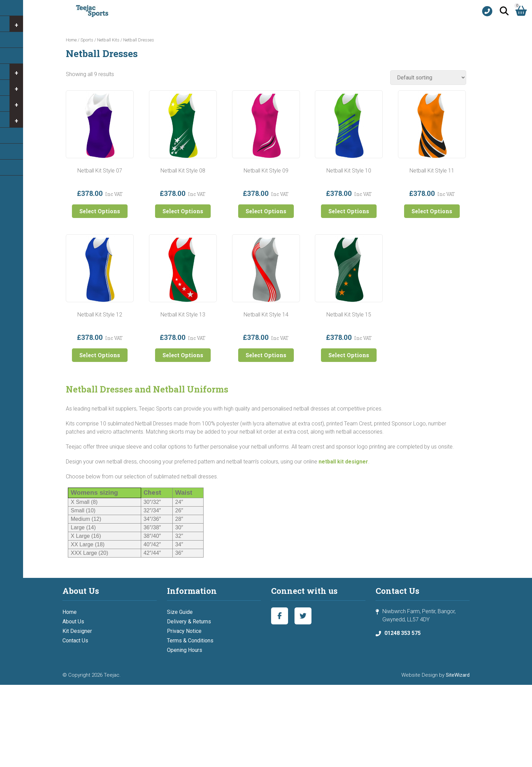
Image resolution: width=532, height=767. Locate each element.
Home (71, 40)
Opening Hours (185, 650)
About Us (73, 622)
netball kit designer (343, 462)
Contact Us (75, 641)
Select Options (100, 211)
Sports (87, 40)
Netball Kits (108, 40)
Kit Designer (77, 631)
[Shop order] (428, 78)
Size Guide (180, 612)
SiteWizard (458, 675)
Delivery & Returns (189, 622)
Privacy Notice (184, 631)
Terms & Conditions (190, 641)
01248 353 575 (403, 633)
